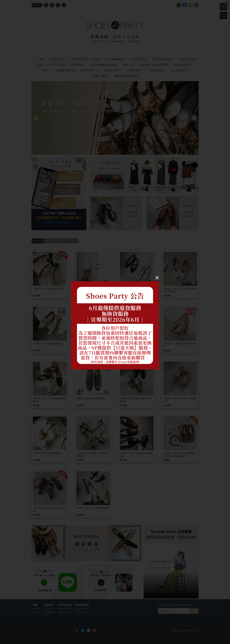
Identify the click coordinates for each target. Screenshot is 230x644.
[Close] (157, 278)
